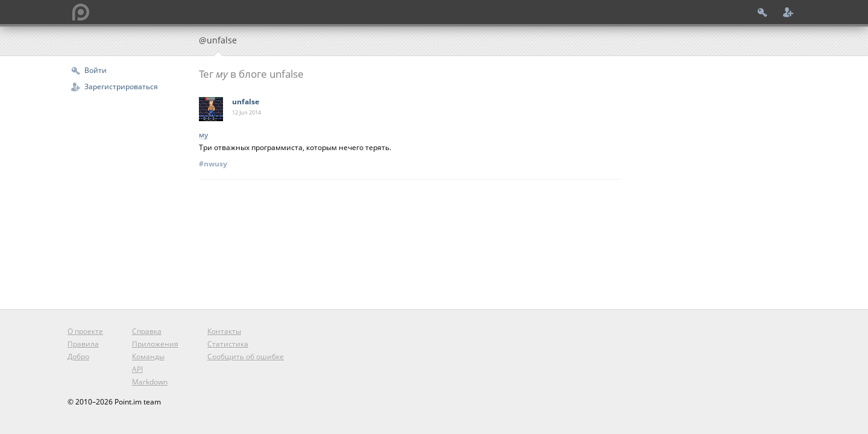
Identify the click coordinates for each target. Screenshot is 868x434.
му (203, 135)
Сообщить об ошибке (246, 357)
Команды (148, 357)
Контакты (224, 331)
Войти (96, 70)
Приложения (155, 344)
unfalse (246, 102)
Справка (147, 331)
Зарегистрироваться (121, 86)
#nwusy (213, 164)
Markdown (150, 382)
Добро (78, 357)
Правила (83, 344)
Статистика (228, 344)
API (137, 369)
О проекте (85, 331)
